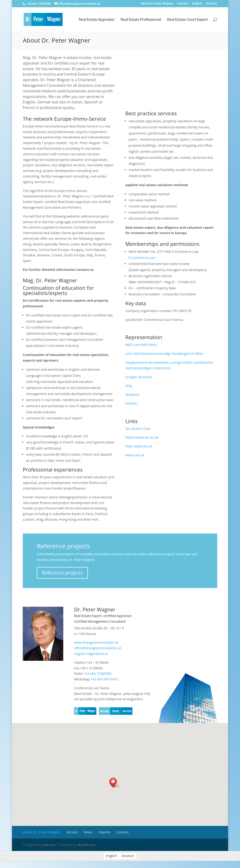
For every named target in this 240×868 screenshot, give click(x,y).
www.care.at (135, 455)
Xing (129, 386)
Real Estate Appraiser (97, 20)
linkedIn (131, 403)
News (88, 832)
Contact (183, 4)
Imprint (104, 832)
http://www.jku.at (139, 446)
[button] (115, 783)
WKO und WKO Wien (141, 345)
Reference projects (62, 573)
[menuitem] (197, 5)
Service (72, 832)
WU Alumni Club (138, 429)
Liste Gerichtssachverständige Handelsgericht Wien (164, 354)
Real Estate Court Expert (187, 20)
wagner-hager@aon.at (91, 654)
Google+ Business (139, 377)
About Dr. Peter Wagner (157, 4)
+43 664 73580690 (97, 674)
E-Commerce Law (142, 258)
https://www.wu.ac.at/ (142, 437)
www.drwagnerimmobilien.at (96, 642)
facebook (132, 394)
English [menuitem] (111, 856)
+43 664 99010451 (105, 679)
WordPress (86, 845)
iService (49, 845)
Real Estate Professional (141, 20)
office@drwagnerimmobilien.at (98, 648)
